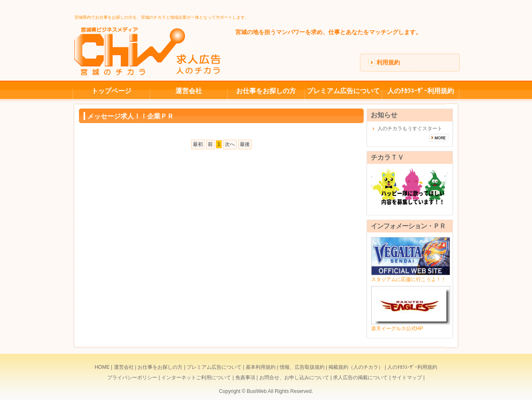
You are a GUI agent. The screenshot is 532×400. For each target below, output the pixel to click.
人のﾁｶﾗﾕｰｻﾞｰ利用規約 (421, 91)
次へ (230, 144)
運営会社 (189, 91)
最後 (245, 144)
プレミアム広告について (343, 91)
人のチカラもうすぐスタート (410, 128)
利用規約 (388, 62)
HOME (102, 367)
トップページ (111, 91)
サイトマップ (407, 378)
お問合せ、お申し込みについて (294, 378)
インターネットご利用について (196, 378)
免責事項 (245, 378)
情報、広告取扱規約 (302, 367)
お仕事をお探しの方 (266, 91)
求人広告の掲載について (360, 378)
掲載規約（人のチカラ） (356, 367)
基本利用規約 (261, 367)
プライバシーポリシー (132, 378)
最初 (198, 144)
